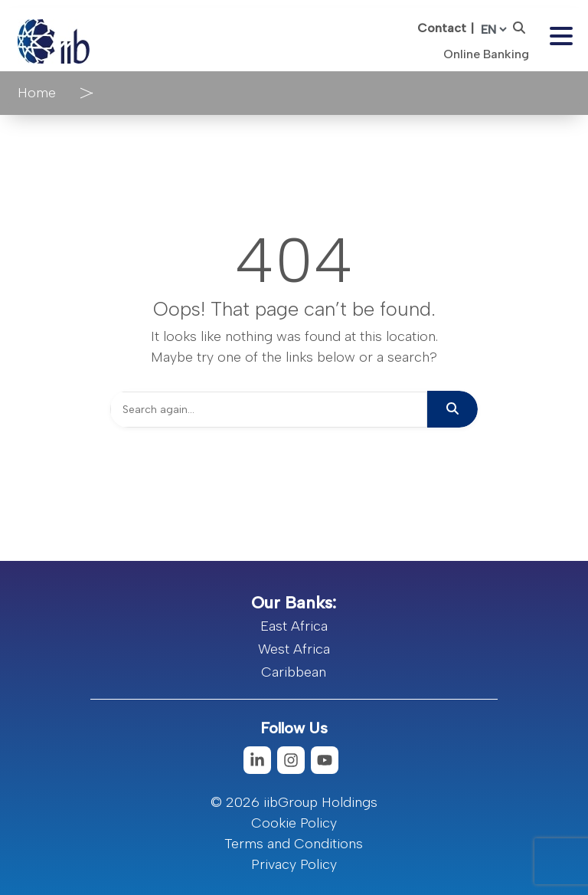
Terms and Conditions (294, 844)
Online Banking (486, 54)
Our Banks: (294, 603)
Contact (442, 28)
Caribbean (294, 672)
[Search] (269, 410)
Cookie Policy (294, 823)
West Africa (294, 649)
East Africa (294, 626)
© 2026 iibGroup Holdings (294, 802)
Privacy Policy (294, 864)
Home (37, 93)
